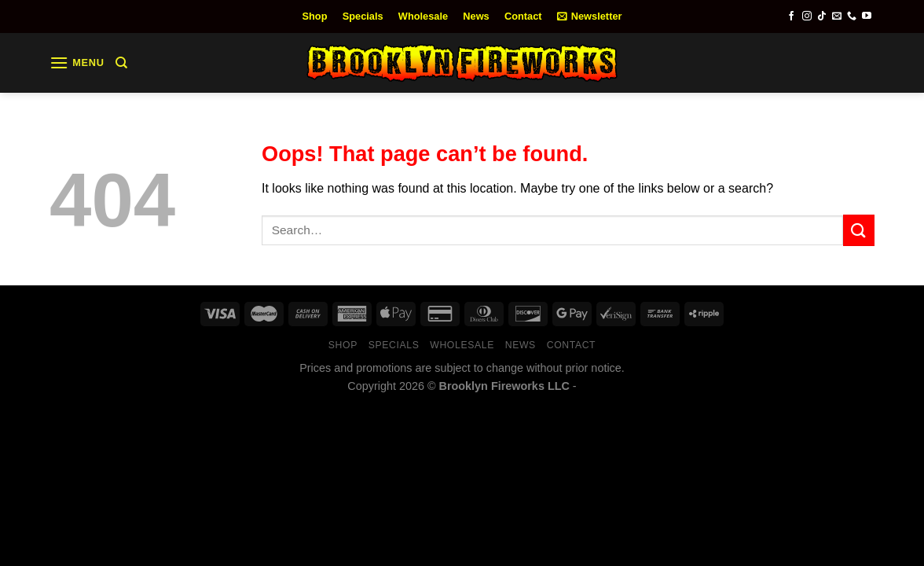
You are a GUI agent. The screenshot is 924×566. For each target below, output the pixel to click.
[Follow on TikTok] (822, 17)
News (476, 16)
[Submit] (859, 230)
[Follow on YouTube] (867, 17)
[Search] (121, 63)
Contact (523, 16)
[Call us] (852, 17)
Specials (363, 16)
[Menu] (77, 62)
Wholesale (423, 16)
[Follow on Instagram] (807, 17)
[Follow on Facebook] (791, 17)
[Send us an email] (837, 17)
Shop (315, 16)
